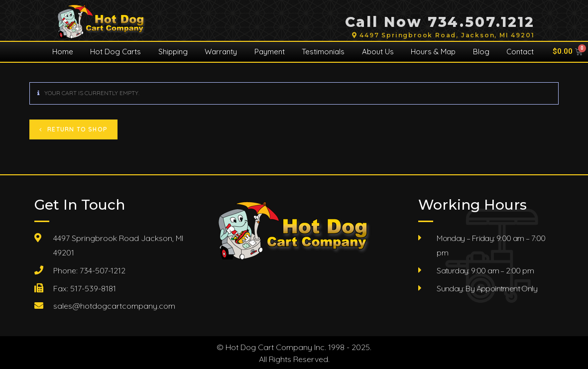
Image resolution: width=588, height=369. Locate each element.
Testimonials (323, 52)
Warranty (221, 52)
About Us (378, 52)
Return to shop (76, 129)
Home (63, 52)
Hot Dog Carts (116, 52)
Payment (270, 52)
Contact (520, 52)
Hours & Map (433, 52)
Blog (481, 52)
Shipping (173, 52)
